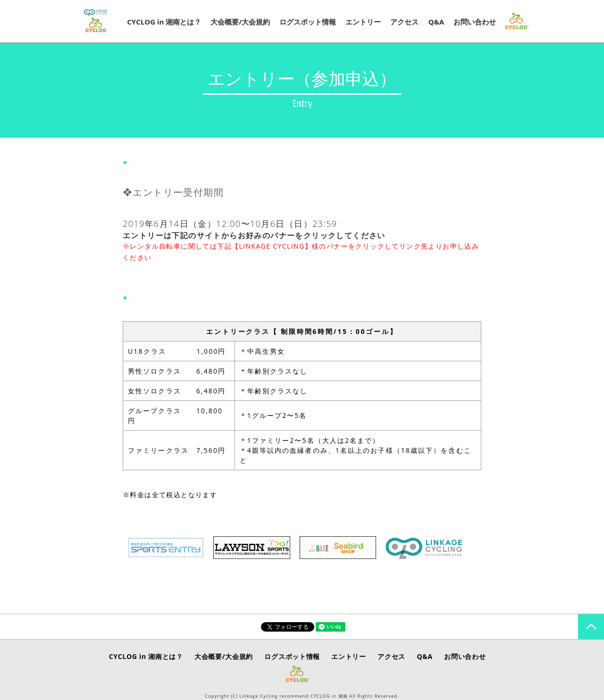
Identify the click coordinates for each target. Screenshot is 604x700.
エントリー (363, 22)
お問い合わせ (475, 22)
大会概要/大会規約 (240, 22)
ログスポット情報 (308, 22)
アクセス (404, 22)
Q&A (436, 22)
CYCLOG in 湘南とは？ (164, 22)
